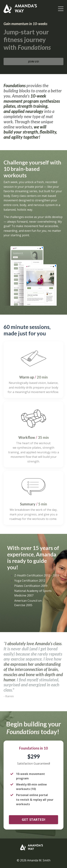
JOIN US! (33, 61)
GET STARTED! (34, 819)
